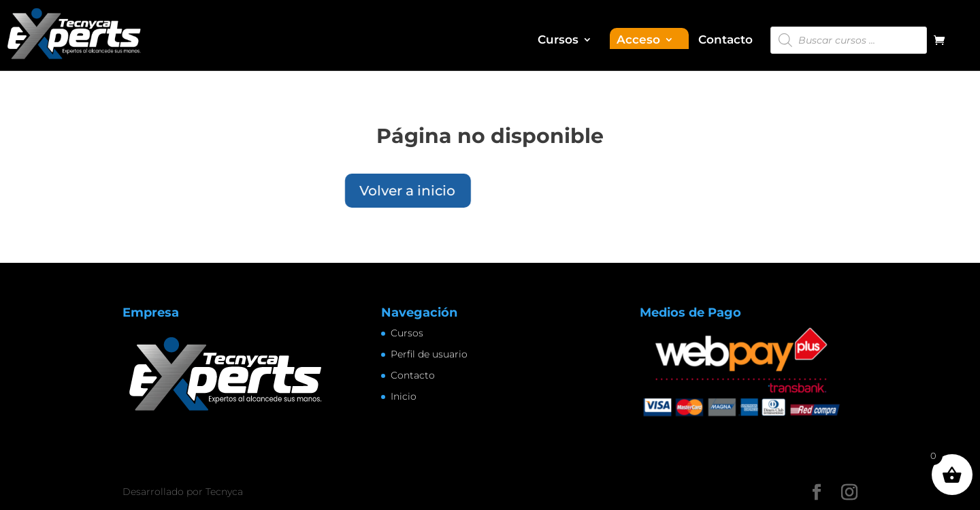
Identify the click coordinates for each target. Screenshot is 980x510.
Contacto (725, 41)
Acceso (638, 41)
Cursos (558, 41)
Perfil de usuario (429, 354)
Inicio (404, 396)
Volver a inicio (320, 191)
